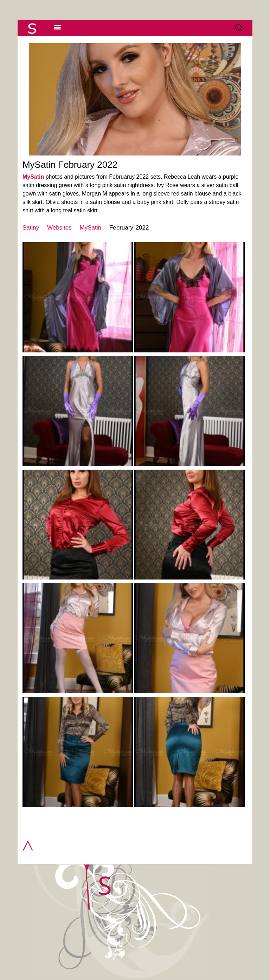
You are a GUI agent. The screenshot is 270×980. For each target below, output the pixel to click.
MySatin (33, 177)
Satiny (31, 228)
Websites (59, 228)
